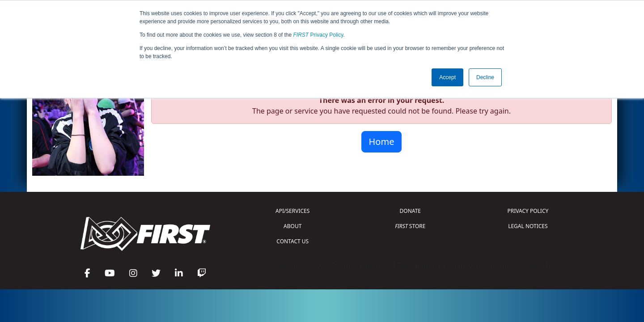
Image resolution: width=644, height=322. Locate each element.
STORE (410, 226)
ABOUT (292, 226)
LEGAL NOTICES (528, 226)
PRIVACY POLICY (528, 211)
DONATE (410, 211)
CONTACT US (292, 241)
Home (382, 142)
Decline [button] (485, 77)
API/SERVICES (292, 211)
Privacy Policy (318, 35)
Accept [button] (447, 77)
